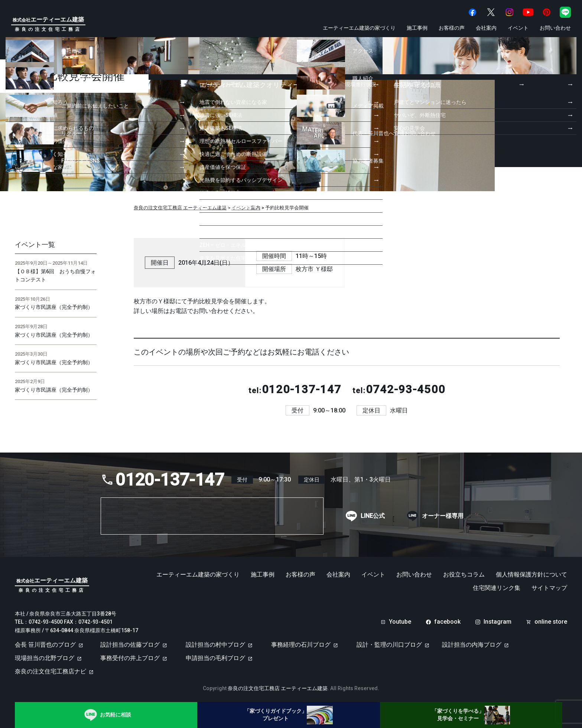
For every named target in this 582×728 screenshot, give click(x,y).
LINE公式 (373, 516)
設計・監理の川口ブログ (389, 645)
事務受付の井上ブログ (130, 658)
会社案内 (486, 28)
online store (551, 622)
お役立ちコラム (464, 575)
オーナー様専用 (443, 516)
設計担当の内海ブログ (472, 645)
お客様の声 (452, 28)
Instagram (498, 622)
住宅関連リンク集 (497, 588)
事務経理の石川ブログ (301, 645)
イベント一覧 (35, 245)
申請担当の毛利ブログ (215, 658)
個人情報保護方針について (531, 575)
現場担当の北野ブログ (45, 658)
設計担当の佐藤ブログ (130, 645)
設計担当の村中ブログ (215, 645)
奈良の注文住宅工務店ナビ (51, 671)
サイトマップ (549, 588)
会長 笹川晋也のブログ (45, 645)
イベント (518, 28)
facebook (447, 622)
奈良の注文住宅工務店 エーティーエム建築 (278, 688)
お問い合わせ (555, 28)
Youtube (400, 622)
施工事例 (417, 28)
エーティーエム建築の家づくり (359, 28)
